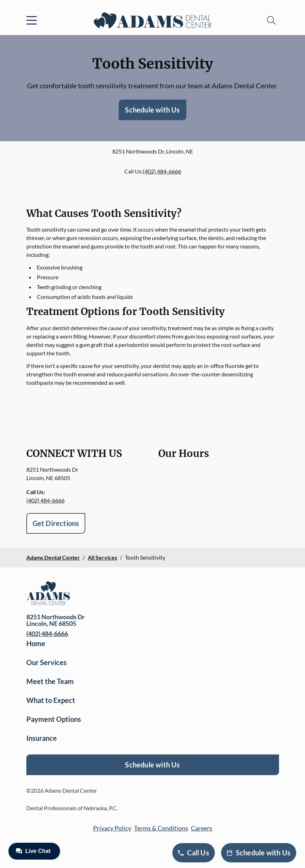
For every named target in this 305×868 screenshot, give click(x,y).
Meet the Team (50, 681)
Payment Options (54, 719)
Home (36, 643)
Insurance (42, 738)
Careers (202, 828)
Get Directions (56, 523)
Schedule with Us (152, 110)
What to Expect (51, 700)
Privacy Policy (112, 828)
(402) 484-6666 (162, 171)
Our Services (47, 662)
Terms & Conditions (161, 828)
